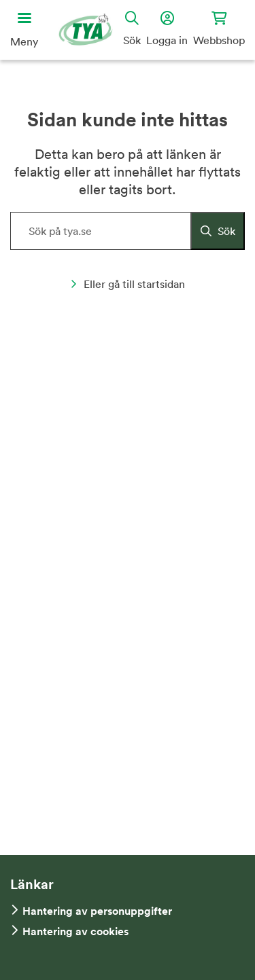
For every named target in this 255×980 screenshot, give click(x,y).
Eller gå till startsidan (128, 284)
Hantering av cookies (75, 931)
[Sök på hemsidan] (128, 231)
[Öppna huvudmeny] (24, 30)
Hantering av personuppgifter (97, 911)
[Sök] (218, 231)
